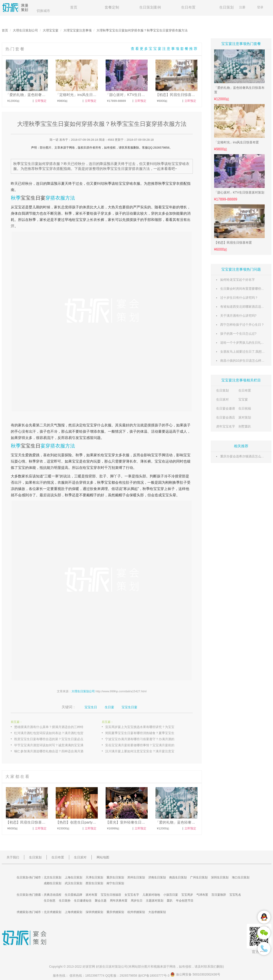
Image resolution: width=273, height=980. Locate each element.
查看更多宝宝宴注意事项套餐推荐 (164, 49)
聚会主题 (101, 901)
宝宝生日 (31, 446)
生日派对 (222, 399)
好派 (86, 967)
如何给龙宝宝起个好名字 (237, 280)
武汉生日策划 (73, 883)
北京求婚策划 (53, 912)
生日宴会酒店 (226, 417)
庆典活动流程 (53, 895)
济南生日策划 (157, 877)
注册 (242, 7)
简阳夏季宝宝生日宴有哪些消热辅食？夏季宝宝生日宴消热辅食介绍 (144, 733)
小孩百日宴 (171, 895)
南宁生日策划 (115, 883)
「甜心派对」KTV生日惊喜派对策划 (239, 192)
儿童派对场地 (151, 895)
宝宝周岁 (187, 895)
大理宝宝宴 (51, 30)
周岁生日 (137, 901)
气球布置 (202, 895)
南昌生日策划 (178, 877)
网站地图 (103, 857)
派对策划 (245, 417)
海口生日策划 (241, 877)
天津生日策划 (94, 877)
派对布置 (91, 895)
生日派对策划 (112, 967)
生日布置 (188, 7)
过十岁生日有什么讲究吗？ (239, 298)
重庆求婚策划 (115, 912)
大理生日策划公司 (25, 30)
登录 (260, 7)
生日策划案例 (150, 7)
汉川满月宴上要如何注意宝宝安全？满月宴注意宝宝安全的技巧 (144, 751)
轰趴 (170, 901)
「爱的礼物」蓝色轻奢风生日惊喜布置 (239, 90)
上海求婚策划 (73, 912)
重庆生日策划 (115, 877)
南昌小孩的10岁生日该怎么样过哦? (245, 361)
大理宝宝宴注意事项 (78, 30)
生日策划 (226, 7)
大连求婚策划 (157, 912)
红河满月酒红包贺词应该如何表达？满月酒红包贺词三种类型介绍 (53, 733)
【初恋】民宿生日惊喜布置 (233, 243)
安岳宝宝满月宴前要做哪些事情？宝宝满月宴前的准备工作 (144, 745)
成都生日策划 (53, 883)
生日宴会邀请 (226, 408)
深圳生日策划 (220, 877)
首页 (74, 7)
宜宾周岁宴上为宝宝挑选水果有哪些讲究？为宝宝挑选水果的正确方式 (144, 727)
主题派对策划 (155, 901)
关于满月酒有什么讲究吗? (238, 316)
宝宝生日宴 (33, 198)
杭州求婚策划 (136, 912)
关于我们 (13, 857)
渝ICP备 (154, 976)
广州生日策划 (199, 877)
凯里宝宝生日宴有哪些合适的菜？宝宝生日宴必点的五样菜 (53, 739)
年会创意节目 (185, 901)
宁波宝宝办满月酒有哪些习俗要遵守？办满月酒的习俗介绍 (144, 739)
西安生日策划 (94, 883)
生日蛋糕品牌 (73, 895)
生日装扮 (65, 901)
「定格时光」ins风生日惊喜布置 (237, 142)
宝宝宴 (243, 399)
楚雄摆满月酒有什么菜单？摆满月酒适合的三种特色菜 (52, 727)
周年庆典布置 (119, 901)
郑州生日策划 (136, 877)
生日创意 (50, 901)
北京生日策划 (53, 877)
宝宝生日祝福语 (111, 895)
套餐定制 (112, 7)
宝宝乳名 (235, 895)
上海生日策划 (73, 877)
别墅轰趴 (245, 426)
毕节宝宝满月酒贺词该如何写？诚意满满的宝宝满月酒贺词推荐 (53, 745)
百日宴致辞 (219, 895)
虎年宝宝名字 (226, 426)
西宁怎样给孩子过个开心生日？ (242, 325)
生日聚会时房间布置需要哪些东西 (244, 289)
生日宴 (109, 707)
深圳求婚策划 (94, 912)
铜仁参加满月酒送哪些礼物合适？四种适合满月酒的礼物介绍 (53, 751)
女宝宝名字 (132, 895)
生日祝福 (245, 408)
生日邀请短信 (83, 901)
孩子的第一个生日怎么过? (238, 334)
